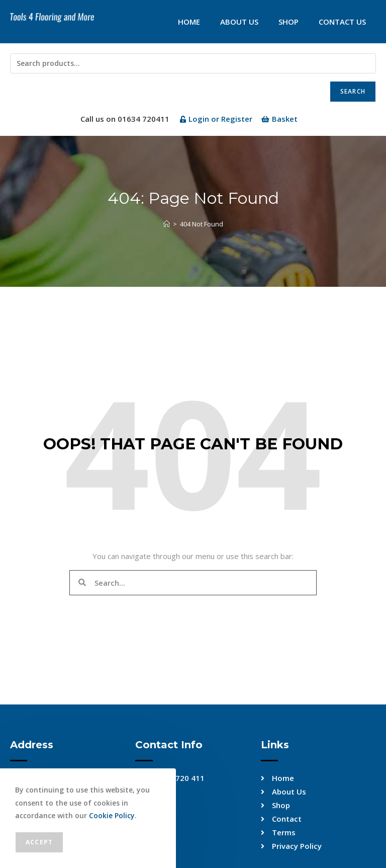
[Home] (167, 224)
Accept (39, 842)
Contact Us (342, 22)
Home (189, 22)
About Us (239, 22)
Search (353, 91)
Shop (288, 22)
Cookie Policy (112, 815)
